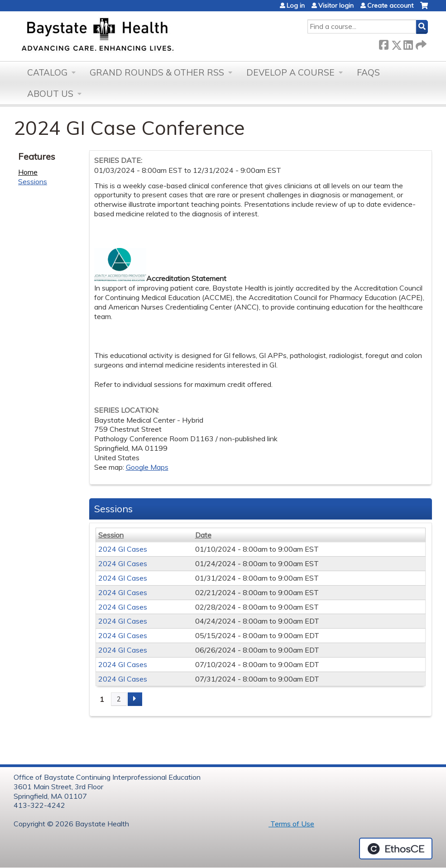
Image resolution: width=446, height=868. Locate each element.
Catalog (47, 72)
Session (111, 535)
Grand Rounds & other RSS (157, 72)
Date (203, 535)
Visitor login (336, 5)
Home (28, 172)
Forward (420, 43)
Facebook (384, 43)
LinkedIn (408, 43)
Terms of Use (291, 824)
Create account (390, 5)
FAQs (368, 72)
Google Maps (147, 467)
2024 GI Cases (123, 549)
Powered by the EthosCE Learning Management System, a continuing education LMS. (396, 849)
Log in (296, 5)
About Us (50, 94)
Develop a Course (290, 72)
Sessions (33, 181)
